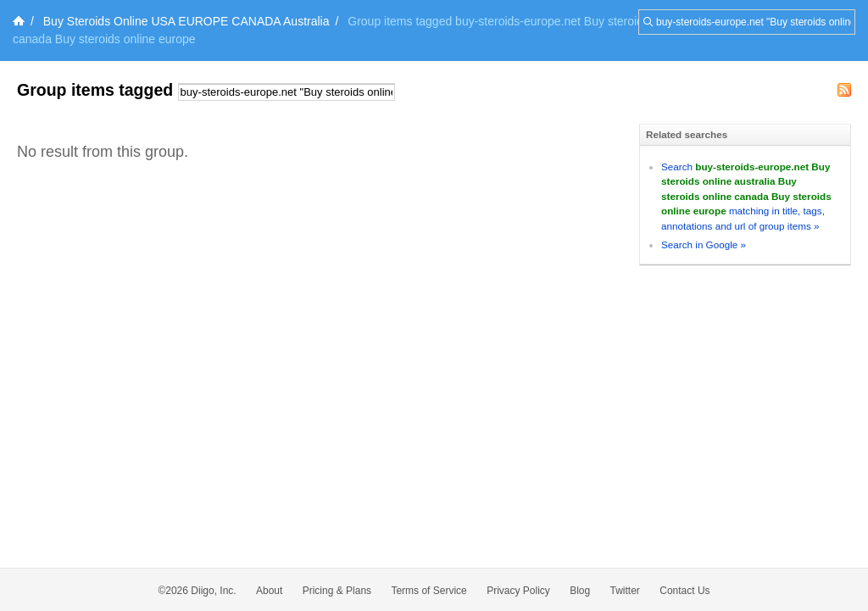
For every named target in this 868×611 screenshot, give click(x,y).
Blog (580, 591)
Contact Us (684, 591)
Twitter (625, 591)
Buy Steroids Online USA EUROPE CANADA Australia (186, 21)
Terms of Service (428, 591)
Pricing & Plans (337, 591)
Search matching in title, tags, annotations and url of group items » (746, 196)
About (269, 591)
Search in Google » (704, 244)
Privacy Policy (518, 591)
